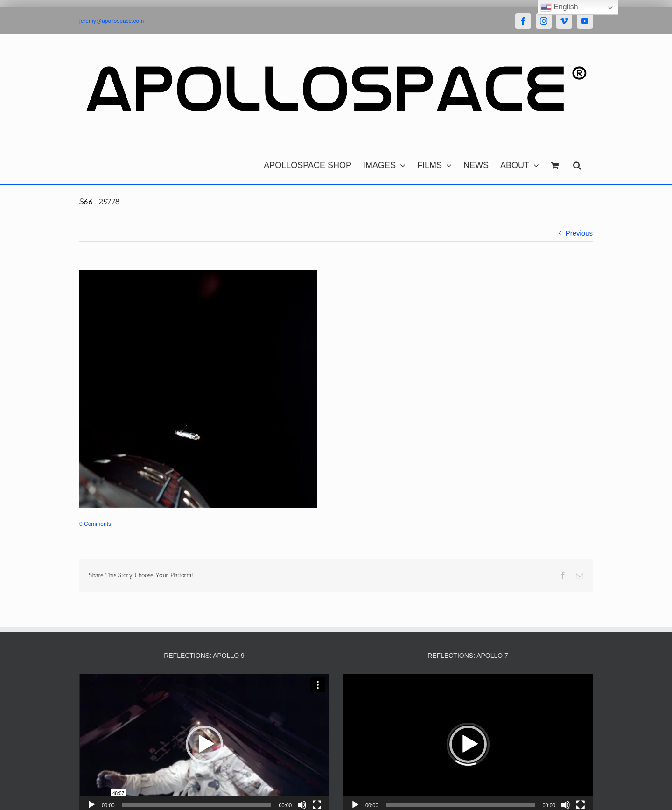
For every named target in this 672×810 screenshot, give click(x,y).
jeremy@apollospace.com (112, 21)
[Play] (91, 805)
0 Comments (95, 524)
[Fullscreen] (317, 805)
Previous (579, 233)
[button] (577, 163)
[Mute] (302, 805)
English (559, 7)
